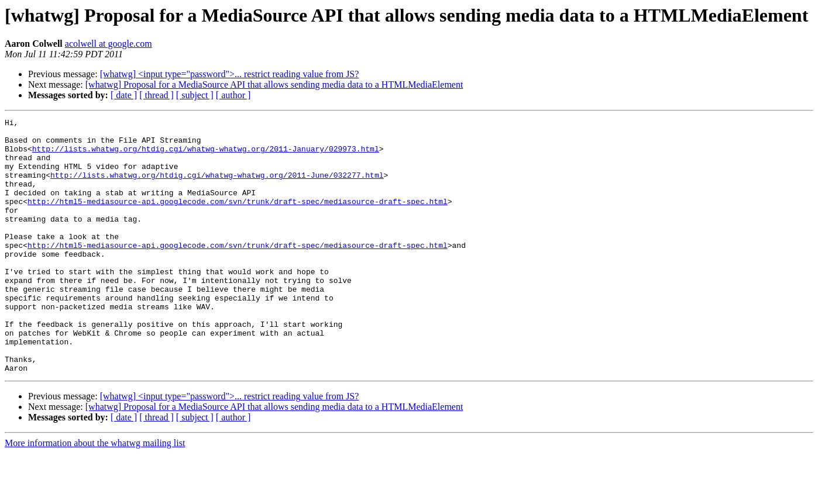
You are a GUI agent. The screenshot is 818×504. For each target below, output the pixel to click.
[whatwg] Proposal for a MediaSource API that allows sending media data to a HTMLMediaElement (274, 84)
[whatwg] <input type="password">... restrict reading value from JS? (230, 74)
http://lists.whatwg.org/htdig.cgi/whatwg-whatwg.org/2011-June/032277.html (217, 187)
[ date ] (124, 95)
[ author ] (233, 95)
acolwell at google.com (109, 44)
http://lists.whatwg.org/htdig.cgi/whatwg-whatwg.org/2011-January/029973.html (206, 156)
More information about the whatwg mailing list (95, 494)
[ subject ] (195, 95)
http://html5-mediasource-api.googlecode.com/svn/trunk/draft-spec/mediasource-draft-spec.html (238, 219)
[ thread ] (157, 95)
